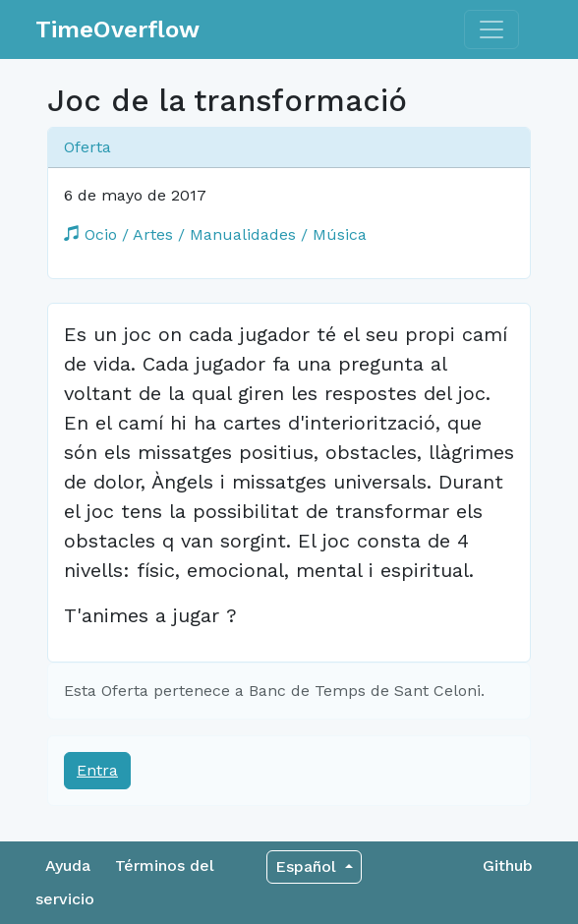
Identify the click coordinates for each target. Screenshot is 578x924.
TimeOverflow (117, 29)
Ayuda (68, 866)
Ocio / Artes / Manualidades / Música (215, 234)
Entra (97, 770)
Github (508, 866)
